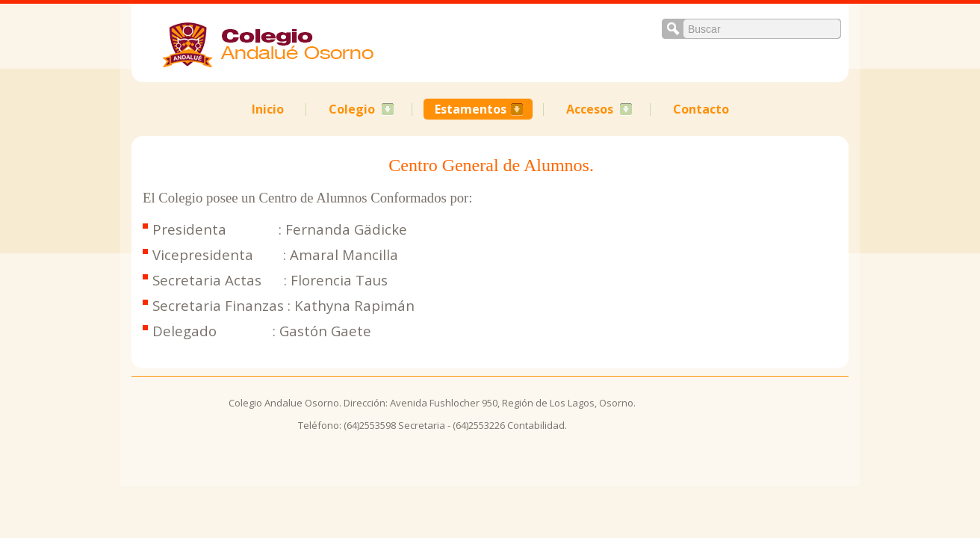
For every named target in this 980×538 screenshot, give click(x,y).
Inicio (268, 109)
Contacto (701, 109)
